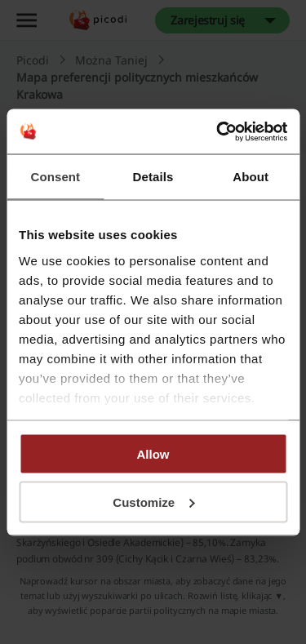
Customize (153, 502)
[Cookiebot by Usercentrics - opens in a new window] (218, 131)
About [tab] (251, 177)
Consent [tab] (55, 177)
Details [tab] (153, 177)
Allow (153, 454)
